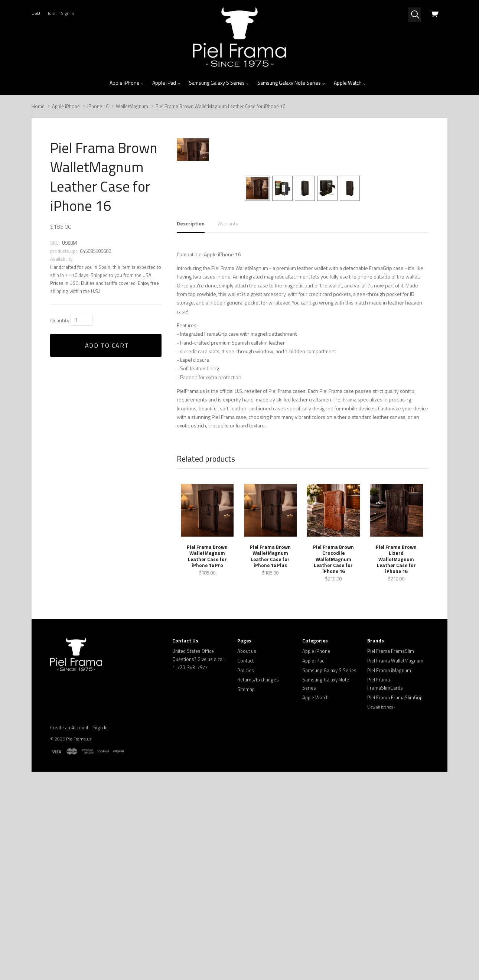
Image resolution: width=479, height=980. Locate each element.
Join (51, 13)
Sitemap (246, 882)
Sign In (100, 921)
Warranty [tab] (228, 417)
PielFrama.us (79, 932)
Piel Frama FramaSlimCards (385, 877)
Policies (246, 863)
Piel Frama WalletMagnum (395, 854)
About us (247, 844)
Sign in (68, 13)
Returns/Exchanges (258, 873)
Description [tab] (191, 417)
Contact (245, 854)
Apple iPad (166, 83)
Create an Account (69, 921)
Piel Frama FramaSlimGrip (395, 891)
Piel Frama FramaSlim (391, 844)
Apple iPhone (127, 83)
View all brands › (381, 901)
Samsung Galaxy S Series (219, 83)
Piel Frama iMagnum (389, 863)
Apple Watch (350, 83)
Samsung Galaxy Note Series (291, 83)
